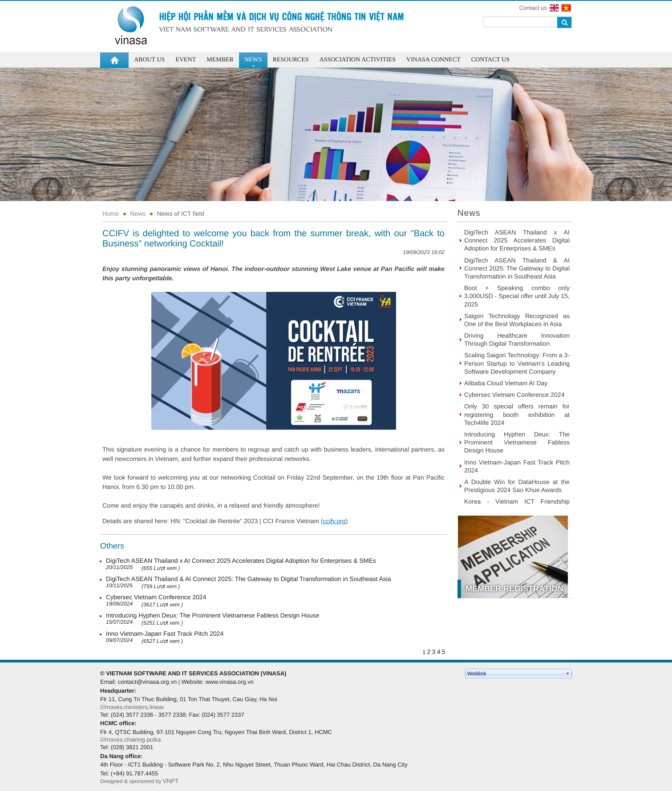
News (138, 214)
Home (111, 214)
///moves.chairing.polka (130, 740)
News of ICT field (180, 214)
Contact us (533, 8)
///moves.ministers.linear (132, 707)
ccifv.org (334, 521)
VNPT (172, 781)
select (568, 674)
